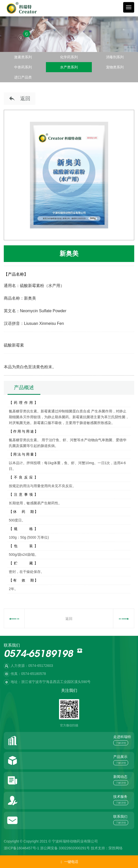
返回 (20, 99)
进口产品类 (23, 77)
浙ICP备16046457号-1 (21, 848)
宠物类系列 (115, 67)
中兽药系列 (23, 67)
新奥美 (69, 253)
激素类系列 (23, 57)
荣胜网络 (116, 848)
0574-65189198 (38, 655)
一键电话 (69, 862)
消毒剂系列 (115, 57)
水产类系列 (69, 67)
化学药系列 (69, 57)
